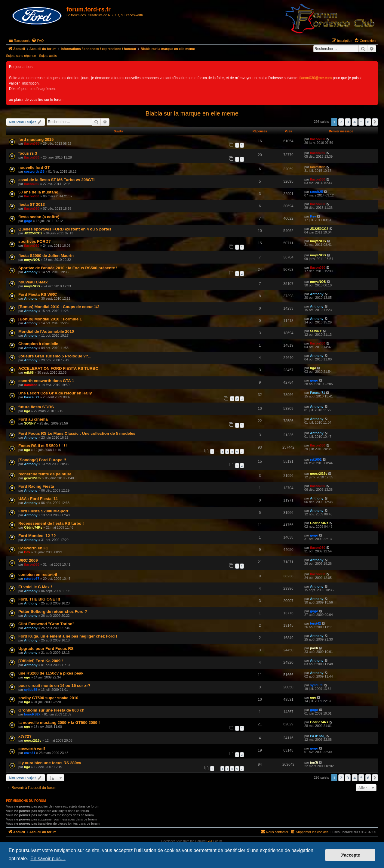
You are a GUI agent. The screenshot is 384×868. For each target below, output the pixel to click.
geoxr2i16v (33, 478)
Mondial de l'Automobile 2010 (46, 331)
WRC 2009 (28, 560)
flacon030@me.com (316, 78)
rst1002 (316, 459)
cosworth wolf (32, 749)
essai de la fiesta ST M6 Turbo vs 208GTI (56, 180)
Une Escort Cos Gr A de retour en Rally (55, 393)
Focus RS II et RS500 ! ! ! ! (43, 446)
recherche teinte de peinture (45, 474)
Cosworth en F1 (33, 548)
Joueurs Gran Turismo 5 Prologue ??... (55, 356)
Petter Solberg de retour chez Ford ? (53, 612)
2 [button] (341, 122)
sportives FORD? (35, 241)
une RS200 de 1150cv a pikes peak (51, 673)
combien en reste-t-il (38, 575)
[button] (375, 122)
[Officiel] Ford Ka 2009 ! (41, 661)
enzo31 (30, 753)
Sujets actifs (48, 56)
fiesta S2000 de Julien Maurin (46, 256)
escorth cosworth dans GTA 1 (46, 381)
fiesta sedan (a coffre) (39, 217)
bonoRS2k (32, 714)
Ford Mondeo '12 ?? (37, 536)
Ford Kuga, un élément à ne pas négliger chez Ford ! (68, 636)
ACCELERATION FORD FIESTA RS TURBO (58, 368)
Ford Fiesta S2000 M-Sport (43, 511)
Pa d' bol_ (318, 736)
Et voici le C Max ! (35, 587)
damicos (31, 385)
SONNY (316, 331)
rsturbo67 (32, 579)
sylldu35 (31, 690)
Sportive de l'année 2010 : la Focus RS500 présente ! (68, 268)
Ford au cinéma (33, 419)
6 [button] (368, 122)
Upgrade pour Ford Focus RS (46, 649)
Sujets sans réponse (21, 56)
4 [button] (355, 122)
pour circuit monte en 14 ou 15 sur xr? (54, 686)
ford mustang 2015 (36, 139)
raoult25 (316, 192)
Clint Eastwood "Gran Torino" (46, 624)
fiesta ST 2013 (32, 204)
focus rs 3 (28, 153)
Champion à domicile (38, 344)
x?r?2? (25, 736)
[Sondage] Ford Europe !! (42, 460)
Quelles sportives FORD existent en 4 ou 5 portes (65, 229)
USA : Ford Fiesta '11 (38, 499)
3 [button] (348, 122)
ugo (313, 368)
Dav (27, 552)
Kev (313, 216)
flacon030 (32, 144)
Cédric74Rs (33, 527)
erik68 (29, 372)
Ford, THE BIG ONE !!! (39, 599)
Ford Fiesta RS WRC (38, 294)
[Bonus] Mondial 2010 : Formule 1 (50, 319)
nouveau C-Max (33, 282)
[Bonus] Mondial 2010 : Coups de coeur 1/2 (59, 307)
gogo (28, 221)
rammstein (318, 167)
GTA (210, 841)
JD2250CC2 (33, 233)
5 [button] (361, 122)
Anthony (31, 272)
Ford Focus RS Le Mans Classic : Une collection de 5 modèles (77, 433)
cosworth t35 (34, 171)
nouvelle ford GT (34, 167)
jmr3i (314, 648)
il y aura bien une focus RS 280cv (50, 763)
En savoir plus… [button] (48, 859)
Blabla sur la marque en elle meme (192, 113)
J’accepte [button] (350, 855)
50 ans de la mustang (38, 192)
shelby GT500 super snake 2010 (48, 698)
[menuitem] (38, 41)
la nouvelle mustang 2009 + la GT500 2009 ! (59, 723)
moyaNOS (318, 241)
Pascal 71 (32, 397)
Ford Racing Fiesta (36, 486)
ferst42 (315, 623)
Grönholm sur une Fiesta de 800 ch (51, 710)
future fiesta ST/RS (36, 407)
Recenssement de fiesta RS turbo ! (51, 523)
